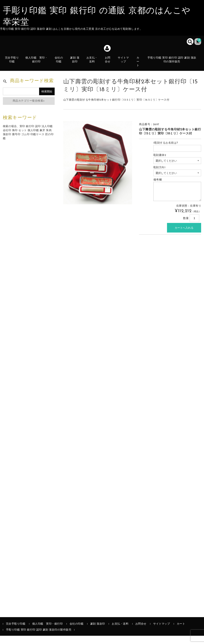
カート (139, 64)
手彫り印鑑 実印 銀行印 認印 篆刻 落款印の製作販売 (173, 62)
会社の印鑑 (60, 64)
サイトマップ (125, 62)
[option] (98, 171)
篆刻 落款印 (76, 64)
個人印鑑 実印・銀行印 (37, 62)
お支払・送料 (93, 64)
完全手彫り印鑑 (13, 64)
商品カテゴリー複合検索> (29, 109)
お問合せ (109, 67)
